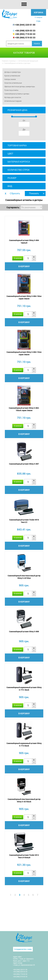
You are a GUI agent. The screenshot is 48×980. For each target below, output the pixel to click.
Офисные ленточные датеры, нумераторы (20, 86)
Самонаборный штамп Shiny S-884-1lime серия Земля (24, 353)
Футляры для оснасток (13, 97)
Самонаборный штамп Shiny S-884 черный (24, 241)
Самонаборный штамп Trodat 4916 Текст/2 (24, 521)
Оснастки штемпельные (13, 83)
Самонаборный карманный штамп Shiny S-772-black (24, 744)
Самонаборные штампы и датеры (17, 94)
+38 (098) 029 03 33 (25, 31)
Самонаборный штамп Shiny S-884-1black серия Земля (24, 409)
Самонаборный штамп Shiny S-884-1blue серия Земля (24, 297)
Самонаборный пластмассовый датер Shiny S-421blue (24, 577)
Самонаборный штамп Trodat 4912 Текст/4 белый (24, 856)
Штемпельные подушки (13, 101)
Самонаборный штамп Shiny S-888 (24, 631)
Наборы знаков (10, 79)
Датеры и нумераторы (13, 72)
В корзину (24, 266)
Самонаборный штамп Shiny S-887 (24, 464)
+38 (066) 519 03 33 (25, 37)
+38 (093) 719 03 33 (25, 34)
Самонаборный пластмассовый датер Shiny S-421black (24, 800)
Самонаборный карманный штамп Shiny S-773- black (24, 689)
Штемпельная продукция (28, 61)
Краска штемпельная (12, 76)
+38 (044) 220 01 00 (25, 25)
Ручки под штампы (11, 90)
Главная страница (9, 61)
